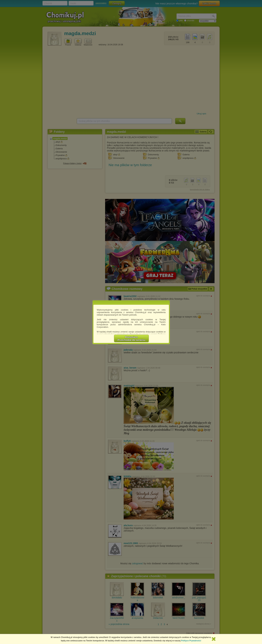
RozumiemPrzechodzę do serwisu (132, 338)
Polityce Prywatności (191, 641)
